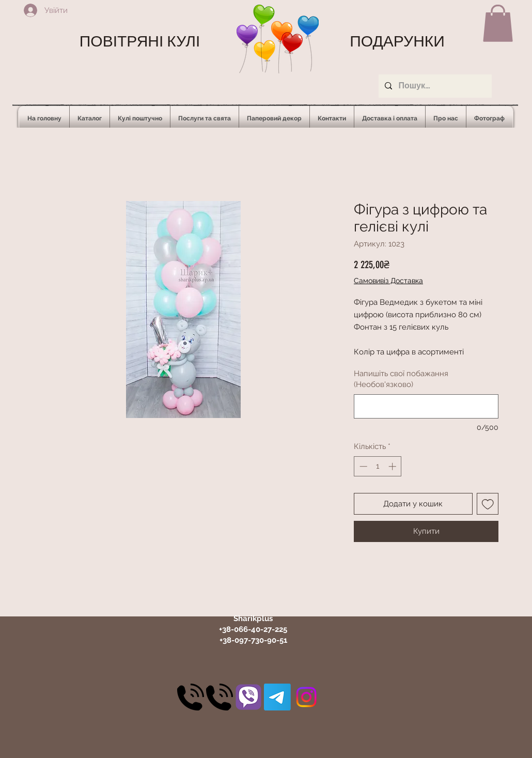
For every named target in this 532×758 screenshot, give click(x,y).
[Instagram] (306, 697)
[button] (498, 23)
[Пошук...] (434, 86)
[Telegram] (277, 697)
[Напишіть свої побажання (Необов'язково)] (426, 406)
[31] (248, 697)
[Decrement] (362, 466)
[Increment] (393, 466)
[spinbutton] (378, 466)
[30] (191, 697)
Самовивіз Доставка (388, 281)
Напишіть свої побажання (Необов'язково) (401, 379)
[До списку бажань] (488, 504)
